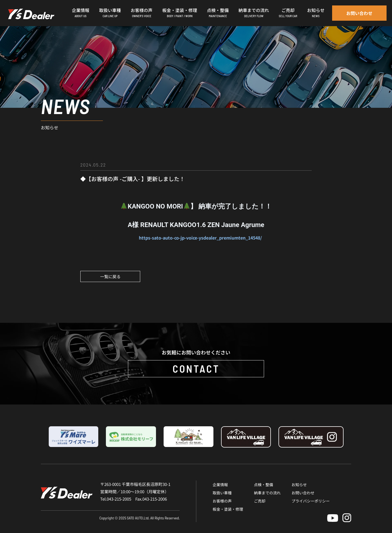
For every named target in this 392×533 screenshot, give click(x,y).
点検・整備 (264, 485)
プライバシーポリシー (311, 501)
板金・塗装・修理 (228, 509)
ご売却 (260, 501)
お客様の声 (222, 501)
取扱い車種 (222, 493)
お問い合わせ (303, 493)
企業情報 (220, 485)
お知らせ (299, 485)
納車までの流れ (267, 493)
